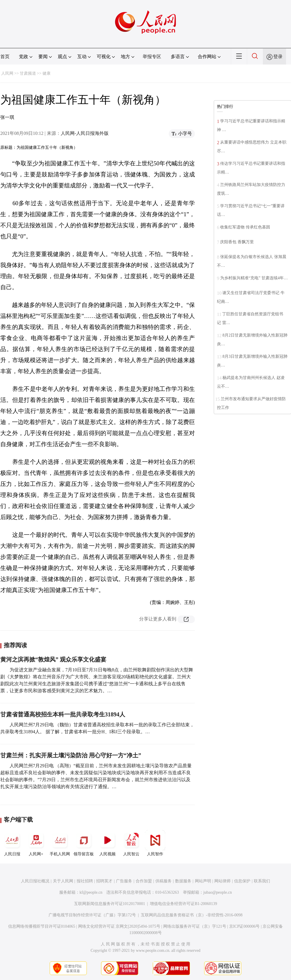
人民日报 (12, 843)
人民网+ (36, 843)
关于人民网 (63, 881)
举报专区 (152, 57)
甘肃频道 (28, 73)
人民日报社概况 (35, 881)
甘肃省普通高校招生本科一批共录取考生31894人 (63, 714)
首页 (5, 57)
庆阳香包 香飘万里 (237, 242)
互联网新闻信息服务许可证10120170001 (110, 904)
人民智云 (131, 843)
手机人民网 (60, 843)
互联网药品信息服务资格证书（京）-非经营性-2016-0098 (192, 915)
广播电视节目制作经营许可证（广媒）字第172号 (92, 915)
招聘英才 (104, 881)
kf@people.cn (91, 892)
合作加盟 (144, 881)
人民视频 (107, 843)
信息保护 (242, 881)
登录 (278, 57)
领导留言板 (84, 843)
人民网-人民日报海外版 (85, 133)
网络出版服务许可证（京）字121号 (195, 926)
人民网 (7, 73)
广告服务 (124, 881)
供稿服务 (164, 881)
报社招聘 (85, 881)
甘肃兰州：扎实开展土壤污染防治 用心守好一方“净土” (71, 755)
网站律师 (222, 881)
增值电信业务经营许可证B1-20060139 (183, 904)
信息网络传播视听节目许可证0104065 (42, 926)
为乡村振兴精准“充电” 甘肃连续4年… (254, 278)
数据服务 (183, 881)
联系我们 (262, 881)
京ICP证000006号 (245, 926)
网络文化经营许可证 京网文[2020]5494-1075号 (119, 926)
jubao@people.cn (218, 892)
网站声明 (203, 881)
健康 (46, 73)
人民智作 (155, 843)
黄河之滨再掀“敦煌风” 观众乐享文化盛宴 (53, 659)
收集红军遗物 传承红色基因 (245, 227)
